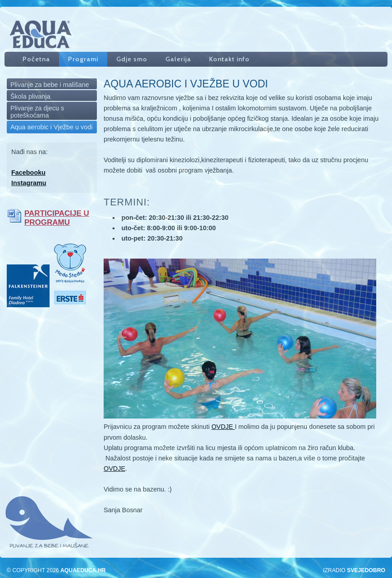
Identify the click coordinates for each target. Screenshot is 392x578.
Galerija (178, 59)
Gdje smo (132, 59)
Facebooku (28, 173)
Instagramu (29, 183)
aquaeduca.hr (83, 570)
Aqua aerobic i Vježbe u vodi (51, 127)
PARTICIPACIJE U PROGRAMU (57, 218)
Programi (83, 59)
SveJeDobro (366, 570)
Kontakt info (229, 59)
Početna (36, 59)
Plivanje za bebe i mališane (50, 85)
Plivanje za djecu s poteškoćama (37, 112)
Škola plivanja (30, 96)
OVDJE (223, 427)
